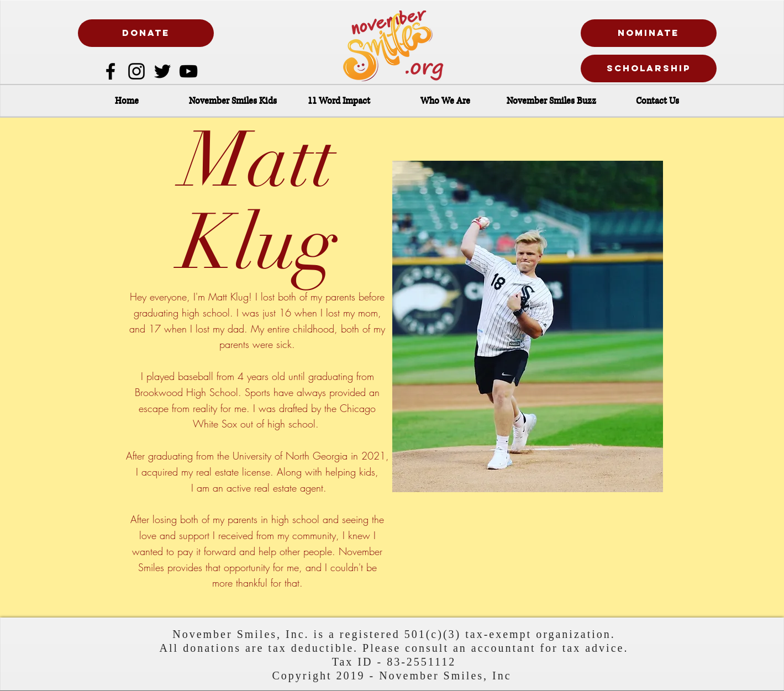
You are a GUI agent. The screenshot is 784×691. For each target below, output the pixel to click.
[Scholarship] (649, 68)
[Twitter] (162, 71)
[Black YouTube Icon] (188, 71)
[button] (233, 101)
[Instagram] (136, 71)
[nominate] (649, 33)
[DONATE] (146, 33)
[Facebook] (111, 71)
